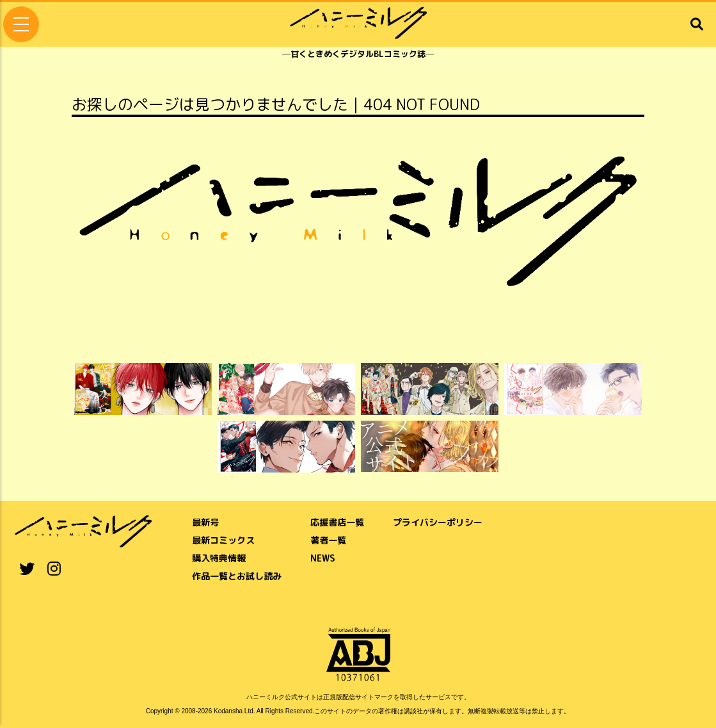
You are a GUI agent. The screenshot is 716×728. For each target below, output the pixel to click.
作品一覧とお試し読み (237, 576)
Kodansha (228, 711)
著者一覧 (328, 540)
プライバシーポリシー (438, 522)
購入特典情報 (219, 558)
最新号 (205, 522)
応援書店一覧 (337, 522)
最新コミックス (223, 540)
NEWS (323, 558)
